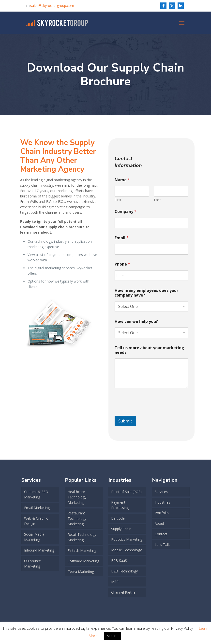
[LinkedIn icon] (181, 6)
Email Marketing (37, 508)
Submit (125, 421)
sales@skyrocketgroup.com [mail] (52, 6)
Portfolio (162, 513)
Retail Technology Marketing (82, 537)
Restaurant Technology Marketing (77, 518)
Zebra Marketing (81, 572)
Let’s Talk (162, 545)
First (118, 200)
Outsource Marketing (32, 563)
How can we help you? (136, 322)
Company (126, 212)
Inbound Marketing (39, 550)
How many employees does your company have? (146, 293)
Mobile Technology (126, 550)
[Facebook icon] (163, 6)
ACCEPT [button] (112, 636)
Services (161, 492)
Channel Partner (124, 592)
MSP (115, 582)
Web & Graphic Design (36, 521)
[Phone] (151, 276)
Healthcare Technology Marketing (77, 497)
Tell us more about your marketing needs (149, 350)
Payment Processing (120, 505)
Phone (122, 264)
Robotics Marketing (127, 539)
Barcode (118, 518)
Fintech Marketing (82, 550)
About (159, 523)
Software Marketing (83, 561)
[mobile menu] (182, 23)
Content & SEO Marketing (36, 494)
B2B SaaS (119, 561)
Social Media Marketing (34, 537)
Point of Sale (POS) (126, 492)
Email (122, 238)
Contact (161, 534)
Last (157, 200)
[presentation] (152, 413)
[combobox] (120, 276)
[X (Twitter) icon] (172, 6)
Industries (162, 502)
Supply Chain (121, 529)
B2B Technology (124, 571)
